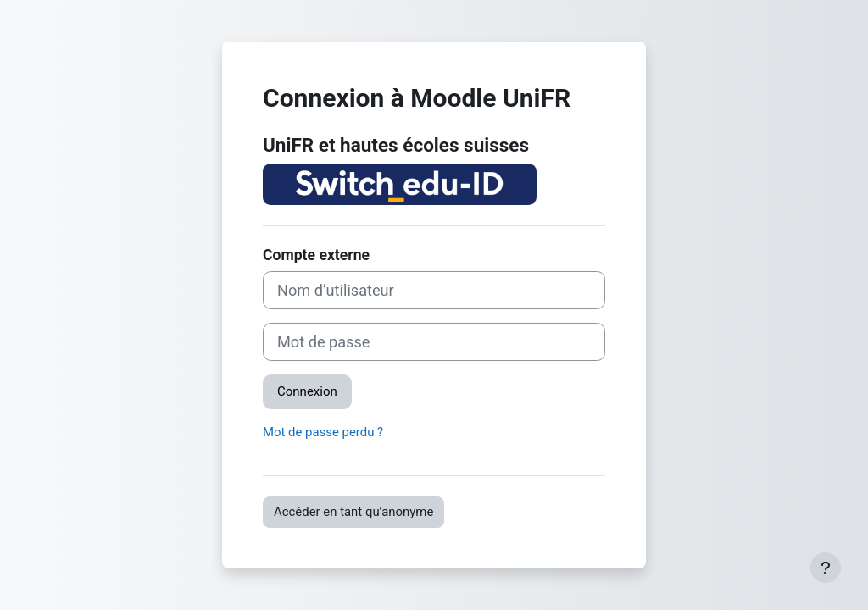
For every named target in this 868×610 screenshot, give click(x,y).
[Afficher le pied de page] (826, 568)
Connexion (307, 391)
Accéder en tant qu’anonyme (353, 512)
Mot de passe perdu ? (323, 432)
